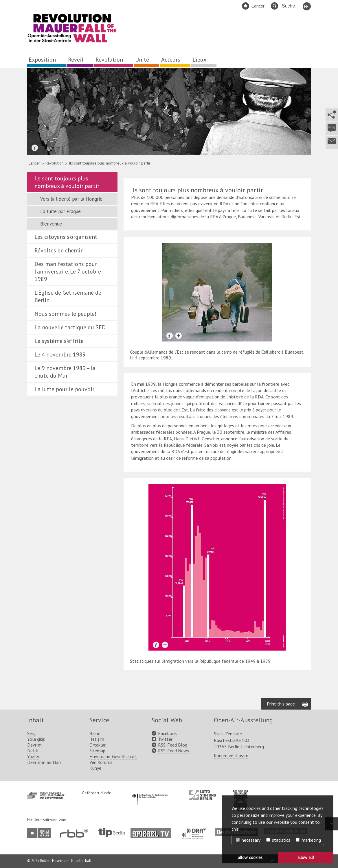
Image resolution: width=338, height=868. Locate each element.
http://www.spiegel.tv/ (153, 831)
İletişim (97, 739)
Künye (95, 768)
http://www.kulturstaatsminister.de (150, 793)
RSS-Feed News (173, 751)
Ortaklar (98, 745)
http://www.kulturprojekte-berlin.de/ (40, 833)
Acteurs (171, 60)
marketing (308, 840)
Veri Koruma (101, 762)
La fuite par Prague (60, 211)
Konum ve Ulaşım (231, 756)
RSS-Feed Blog (173, 745)
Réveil (76, 60)
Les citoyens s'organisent (66, 237)
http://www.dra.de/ (196, 831)
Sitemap (97, 751)
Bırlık (33, 751)
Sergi (32, 733)
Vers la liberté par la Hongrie (71, 199)
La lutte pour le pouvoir (64, 389)
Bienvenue (51, 224)
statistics (278, 840)
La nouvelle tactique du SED (70, 327)
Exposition (42, 60)
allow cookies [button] (250, 857)
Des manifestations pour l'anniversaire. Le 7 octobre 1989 (68, 272)
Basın (95, 733)
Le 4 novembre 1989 (60, 354)
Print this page (281, 704)
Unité (142, 60)
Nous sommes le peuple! (65, 314)
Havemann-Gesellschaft (113, 756)
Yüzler (33, 756)
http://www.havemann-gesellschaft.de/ (46, 795)
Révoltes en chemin (59, 250)
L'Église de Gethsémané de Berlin (68, 296)
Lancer (258, 6)
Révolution (109, 60)
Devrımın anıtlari (44, 762)
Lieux (199, 60)
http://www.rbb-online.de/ (75, 833)
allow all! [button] (306, 857)
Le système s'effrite (59, 341)
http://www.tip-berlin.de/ (112, 833)
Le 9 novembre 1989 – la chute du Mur (65, 372)
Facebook (167, 733)
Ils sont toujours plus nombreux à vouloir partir (67, 182)
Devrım (34, 745)
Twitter (165, 739)
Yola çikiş (36, 739)
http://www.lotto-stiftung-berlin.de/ (202, 795)
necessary (248, 840)
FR (306, 6)
